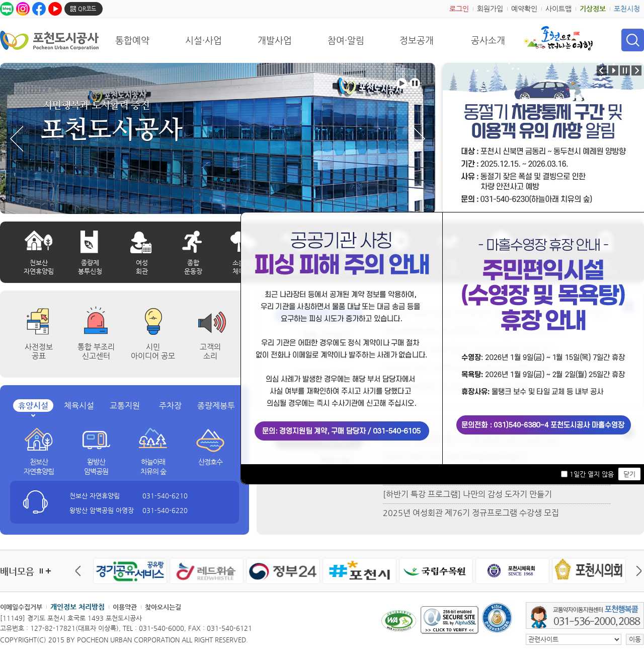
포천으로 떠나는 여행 (558, 38)
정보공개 (417, 40)
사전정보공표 (39, 351)
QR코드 (87, 9)
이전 (80, 571)
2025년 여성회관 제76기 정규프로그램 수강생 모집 (471, 513)
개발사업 (275, 40)
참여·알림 (346, 40)
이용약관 (125, 607)
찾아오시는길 (163, 607)
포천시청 (627, 9)
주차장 (170, 406)
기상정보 (593, 9)
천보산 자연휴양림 (39, 467)
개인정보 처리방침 (77, 607)
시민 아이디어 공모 (153, 351)
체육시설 (79, 406)
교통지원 (125, 406)
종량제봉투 (216, 406)
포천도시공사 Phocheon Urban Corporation (49, 40)
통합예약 (132, 40)
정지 (41, 571)
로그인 (459, 9)
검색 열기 (633, 40)
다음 (636, 571)
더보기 (48, 571)
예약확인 (524, 9)
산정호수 (210, 462)
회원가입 (490, 9)
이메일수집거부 (21, 607)
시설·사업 (204, 40)
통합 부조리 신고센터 (96, 351)
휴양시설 (33, 406)
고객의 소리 (210, 351)
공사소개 (488, 40)
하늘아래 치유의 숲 (153, 467)
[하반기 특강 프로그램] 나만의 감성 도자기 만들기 (467, 494)
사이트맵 (558, 9)
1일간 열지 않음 (592, 474)
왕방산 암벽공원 (96, 467)
